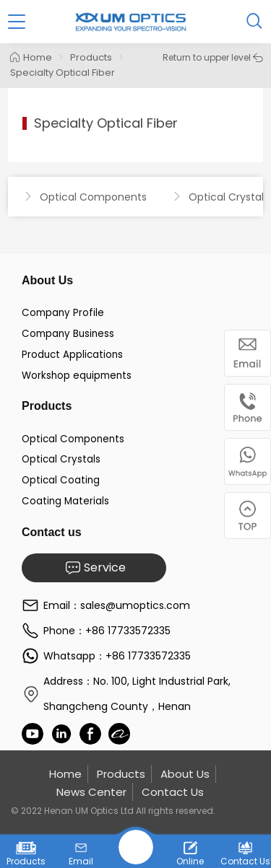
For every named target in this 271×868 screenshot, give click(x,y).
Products (91, 57)
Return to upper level (213, 57)
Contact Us (173, 792)
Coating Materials (65, 501)
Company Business (68, 334)
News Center (91, 792)
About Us (185, 774)
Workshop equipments (77, 376)
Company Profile (63, 313)
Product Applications (72, 355)
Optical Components (73, 439)
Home (31, 57)
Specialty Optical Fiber (63, 73)
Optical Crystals (61, 459)
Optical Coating (61, 480)
